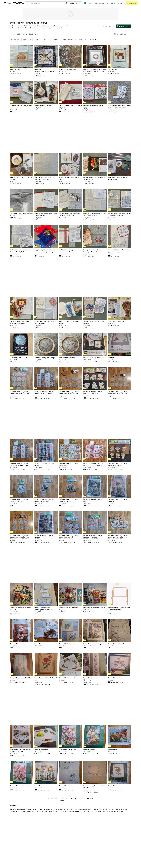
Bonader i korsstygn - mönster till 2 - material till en (95, 178)
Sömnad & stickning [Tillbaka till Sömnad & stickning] (20, 34)
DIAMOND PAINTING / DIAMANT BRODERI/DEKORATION (20, 501)
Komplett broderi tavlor (67, 786)
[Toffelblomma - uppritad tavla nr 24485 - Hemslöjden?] (22, 237)
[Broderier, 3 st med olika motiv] (70, 594)
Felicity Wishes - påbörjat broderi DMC (21, 107)
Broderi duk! (112, 358)
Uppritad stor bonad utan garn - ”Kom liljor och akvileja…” (45, 178)
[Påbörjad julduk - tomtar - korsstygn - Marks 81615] (95, 237)
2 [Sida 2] (67, 798)
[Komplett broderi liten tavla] (119, 665)
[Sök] (67, 3)
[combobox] (47, 3)
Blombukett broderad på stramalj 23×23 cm (21, 609)
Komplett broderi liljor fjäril (68, 750)
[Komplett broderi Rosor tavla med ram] (46, 665)
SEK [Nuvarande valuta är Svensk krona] (90, 3)
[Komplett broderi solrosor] (46, 773)
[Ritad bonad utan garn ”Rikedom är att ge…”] (70, 92)
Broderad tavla (15, 70)
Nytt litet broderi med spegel (118, 177)
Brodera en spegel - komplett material (69, 323)
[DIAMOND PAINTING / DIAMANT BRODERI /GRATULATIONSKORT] (46, 379)
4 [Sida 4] (76, 798)
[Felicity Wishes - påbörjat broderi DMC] (22, 92)
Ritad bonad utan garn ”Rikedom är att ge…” (70, 107)
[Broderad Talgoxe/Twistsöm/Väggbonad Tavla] (46, 56)
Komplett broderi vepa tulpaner (94, 644)
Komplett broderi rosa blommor (20, 786)
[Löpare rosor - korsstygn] (119, 308)
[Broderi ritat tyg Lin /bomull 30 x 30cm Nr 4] (95, 773)
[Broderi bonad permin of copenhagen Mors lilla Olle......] (46, 594)
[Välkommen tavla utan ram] (46, 92)
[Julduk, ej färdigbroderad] (70, 56)
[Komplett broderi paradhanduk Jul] (22, 665)
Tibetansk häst (113, 70)
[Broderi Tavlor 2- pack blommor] (95, 344)
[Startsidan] (19, 3)
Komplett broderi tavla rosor (117, 786)
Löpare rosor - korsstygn (116, 322)
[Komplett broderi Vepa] (22, 631)
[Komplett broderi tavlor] (70, 773)
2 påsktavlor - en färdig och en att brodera (70, 178)
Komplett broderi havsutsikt (117, 644)
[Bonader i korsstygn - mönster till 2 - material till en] (95, 164)
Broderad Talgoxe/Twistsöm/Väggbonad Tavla (45, 71)
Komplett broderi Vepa (17, 644)
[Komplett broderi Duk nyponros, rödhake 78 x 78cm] (22, 736)
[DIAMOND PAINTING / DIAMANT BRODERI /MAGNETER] (95, 379)
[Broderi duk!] (119, 344)
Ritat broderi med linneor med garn (21, 214)
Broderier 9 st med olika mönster (94, 608)
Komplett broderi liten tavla (117, 678)
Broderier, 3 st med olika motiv (69, 608)
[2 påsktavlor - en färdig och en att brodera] (70, 164)
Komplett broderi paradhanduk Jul (21, 678)
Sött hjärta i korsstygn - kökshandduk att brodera (67, 251)
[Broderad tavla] (22, 56)
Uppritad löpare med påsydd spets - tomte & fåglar (46, 215)
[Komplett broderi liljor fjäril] (70, 736)
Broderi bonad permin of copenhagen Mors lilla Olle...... (44, 609)
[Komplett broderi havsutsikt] (119, 631)
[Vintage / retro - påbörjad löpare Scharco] (95, 308)
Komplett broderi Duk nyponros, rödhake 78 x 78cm (20, 751)
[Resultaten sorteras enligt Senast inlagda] (122, 34)
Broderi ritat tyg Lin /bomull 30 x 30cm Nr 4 (94, 787)
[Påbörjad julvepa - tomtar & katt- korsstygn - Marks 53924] (22, 308)
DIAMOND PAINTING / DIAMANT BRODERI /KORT (69, 465)
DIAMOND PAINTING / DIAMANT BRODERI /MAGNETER (94, 393)
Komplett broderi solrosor (43, 786)
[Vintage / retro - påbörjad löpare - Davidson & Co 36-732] (70, 200)
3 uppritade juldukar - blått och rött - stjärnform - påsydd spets (45, 251)
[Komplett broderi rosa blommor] (22, 773)
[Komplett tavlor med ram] (70, 631)
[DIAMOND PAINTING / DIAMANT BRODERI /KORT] (70, 450)
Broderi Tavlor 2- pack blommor (94, 358)
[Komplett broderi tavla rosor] (119, 773)
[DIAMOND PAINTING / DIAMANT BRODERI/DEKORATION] (22, 486)
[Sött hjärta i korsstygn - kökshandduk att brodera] (70, 237)
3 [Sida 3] (71, 798)
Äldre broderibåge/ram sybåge (45, 358)
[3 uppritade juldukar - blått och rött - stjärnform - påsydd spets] (46, 237)
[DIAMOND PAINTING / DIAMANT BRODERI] (46, 450)
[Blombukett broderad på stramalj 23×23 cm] (22, 594)
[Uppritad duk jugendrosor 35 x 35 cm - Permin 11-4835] (95, 200)
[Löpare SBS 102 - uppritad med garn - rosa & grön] (46, 308)
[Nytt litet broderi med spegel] (119, 164)
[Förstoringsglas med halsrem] (22, 344)
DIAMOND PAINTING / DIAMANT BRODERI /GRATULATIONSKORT (45, 393)
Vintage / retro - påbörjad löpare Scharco (94, 323)
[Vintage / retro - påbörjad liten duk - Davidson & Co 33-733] (119, 200)
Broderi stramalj (113, 750)
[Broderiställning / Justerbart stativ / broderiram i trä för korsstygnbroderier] (119, 594)
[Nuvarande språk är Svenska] (85, 3)
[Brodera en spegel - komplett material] (70, 308)
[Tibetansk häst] (119, 56)
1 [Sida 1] (62, 798)
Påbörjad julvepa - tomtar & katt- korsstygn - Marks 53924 (21, 323)
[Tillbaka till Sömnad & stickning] (11, 34)
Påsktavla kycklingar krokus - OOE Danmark (21, 178)
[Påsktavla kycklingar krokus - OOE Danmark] (22, 164)
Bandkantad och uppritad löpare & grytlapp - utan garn (119, 251)
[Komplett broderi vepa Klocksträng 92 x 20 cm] (95, 665)
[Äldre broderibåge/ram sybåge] (46, 344)
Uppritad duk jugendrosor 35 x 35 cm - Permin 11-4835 (95, 215)
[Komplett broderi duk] (46, 736)
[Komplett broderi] (95, 736)
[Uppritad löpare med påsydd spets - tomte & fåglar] (46, 200)
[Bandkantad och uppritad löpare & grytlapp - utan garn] (119, 237)
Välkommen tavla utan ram (43, 106)
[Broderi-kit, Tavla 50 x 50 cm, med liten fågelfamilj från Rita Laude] (95, 56)
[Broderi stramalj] (119, 736)
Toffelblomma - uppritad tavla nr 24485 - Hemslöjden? (21, 251)
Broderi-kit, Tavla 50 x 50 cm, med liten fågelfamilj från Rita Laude (95, 71)
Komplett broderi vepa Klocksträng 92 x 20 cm (95, 679)
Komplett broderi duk (41, 750)
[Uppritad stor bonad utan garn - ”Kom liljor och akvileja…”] (46, 164)
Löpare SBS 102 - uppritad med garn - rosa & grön (45, 323)
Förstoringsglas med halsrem (19, 358)
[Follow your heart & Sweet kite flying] (95, 92)
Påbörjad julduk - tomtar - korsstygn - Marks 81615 (92, 251)
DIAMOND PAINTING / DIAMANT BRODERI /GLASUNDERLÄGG (20, 393)
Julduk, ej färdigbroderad (67, 70)
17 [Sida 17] (82, 798)
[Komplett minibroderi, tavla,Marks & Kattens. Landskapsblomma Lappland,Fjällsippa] (119, 92)
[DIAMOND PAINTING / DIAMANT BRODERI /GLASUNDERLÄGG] (22, 379)
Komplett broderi (89, 750)
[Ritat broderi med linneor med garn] (22, 200)
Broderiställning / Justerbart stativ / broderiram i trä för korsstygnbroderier (119, 609)
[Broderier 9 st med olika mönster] (95, 594)
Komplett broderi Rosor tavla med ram (46, 679)
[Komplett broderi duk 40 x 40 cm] (70, 665)
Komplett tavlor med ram (67, 644)
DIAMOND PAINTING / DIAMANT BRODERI (45, 465)
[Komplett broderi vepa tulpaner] (95, 631)
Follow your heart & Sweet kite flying (94, 107)
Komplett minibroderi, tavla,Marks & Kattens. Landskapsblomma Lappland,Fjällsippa (119, 107)
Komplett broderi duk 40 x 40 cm (70, 678)
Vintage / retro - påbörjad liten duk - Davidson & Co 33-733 (119, 215)
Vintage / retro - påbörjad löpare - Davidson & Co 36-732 (70, 215)
